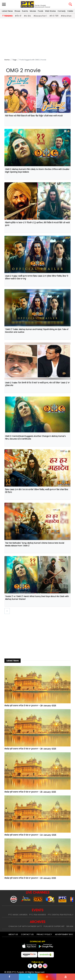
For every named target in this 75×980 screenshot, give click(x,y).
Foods (41, 11)
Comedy (62, 11)
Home (7, 60)
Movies (33, 11)
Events (25, 11)
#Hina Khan (66, 16)
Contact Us (27, 934)
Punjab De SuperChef (54, 926)
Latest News (7, 11)
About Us (13, 934)
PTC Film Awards (38, 915)
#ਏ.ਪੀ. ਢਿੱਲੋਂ (54, 16)
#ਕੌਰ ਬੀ (18, 16)
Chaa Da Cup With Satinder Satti (25, 926)
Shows (17, 11)
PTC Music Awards (18, 915)
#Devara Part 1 (40, 16)
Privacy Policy (44, 934)
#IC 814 (27, 16)
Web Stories (50, 11)
